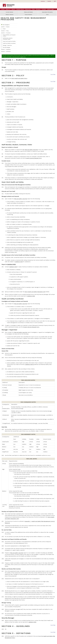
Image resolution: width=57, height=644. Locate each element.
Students (49, 1)
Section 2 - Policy (5, 31)
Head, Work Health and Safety (9, 41)
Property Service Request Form (33, 158)
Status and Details (28, 12)
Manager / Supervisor (7, 45)
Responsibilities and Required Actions (9, 35)
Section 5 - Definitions (6, 52)
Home (3, 9)
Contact (44, 9)
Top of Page (53, 74)
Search (13, 9)
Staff (55, 1)
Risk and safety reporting (31, 150)
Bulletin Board (20, 9)
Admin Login (50, 9)
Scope (4, 29)
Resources (28, 9)
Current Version (9, 12)
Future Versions (28, 15)
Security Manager (7, 47)
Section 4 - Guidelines (6, 49)
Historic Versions (9, 15)
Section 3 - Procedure (6, 33)
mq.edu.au (43, 1)
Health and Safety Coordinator (9, 43)
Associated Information (47, 12)
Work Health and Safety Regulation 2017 (35, 292)
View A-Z (8, 9)
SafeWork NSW (19, 262)
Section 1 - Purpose (5, 27)
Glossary (38, 9)
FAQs (33, 9)
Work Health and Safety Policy (19, 78)
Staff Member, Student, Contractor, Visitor (8, 39)
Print (47, 15)
